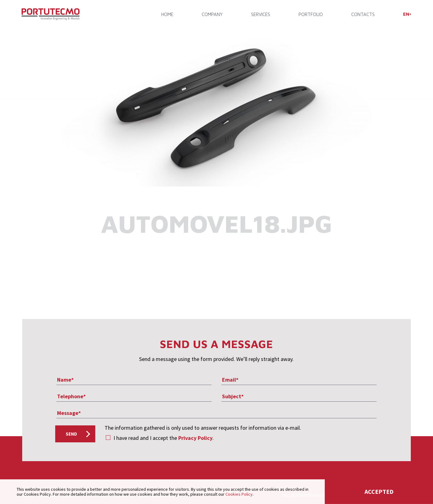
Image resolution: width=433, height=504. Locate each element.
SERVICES (261, 15)
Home (168, 15)
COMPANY (212, 15)
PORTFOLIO (310, 15)
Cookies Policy (239, 494)
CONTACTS (363, 15)
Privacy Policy (195, 438)
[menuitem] (407, 14)
